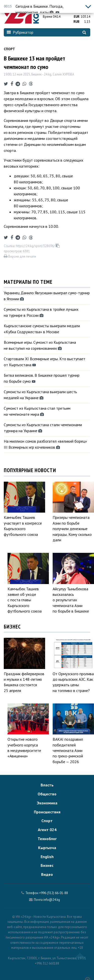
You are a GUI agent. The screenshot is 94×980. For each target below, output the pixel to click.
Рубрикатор (20, 32)
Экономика (47, 803)
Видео (47, 874)
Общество (47, 794)
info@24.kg (52, 900)
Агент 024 (47, 830)
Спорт (9, 49)
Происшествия (47, 812)
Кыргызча (47, 848)
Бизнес (47, 865)
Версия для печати (20, 256)
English (47, 857)
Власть (47, 785)
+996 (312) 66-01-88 (54, 893)
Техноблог (47, 839)
